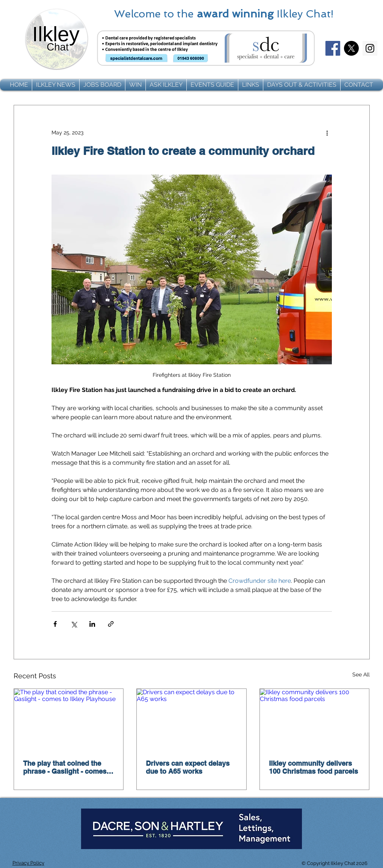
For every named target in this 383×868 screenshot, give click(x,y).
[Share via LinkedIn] (92, 624)
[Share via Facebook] (55, 624)
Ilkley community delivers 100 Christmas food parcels (313, 767)
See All (361, 674)
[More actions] (327, 133)
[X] (351, 48)
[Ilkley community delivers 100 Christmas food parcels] (315, 720)
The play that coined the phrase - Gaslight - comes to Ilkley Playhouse (65, 767)
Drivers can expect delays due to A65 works (188, 767)
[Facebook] (333, 48)
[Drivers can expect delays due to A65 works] (191, 720)
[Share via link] (111, 624)
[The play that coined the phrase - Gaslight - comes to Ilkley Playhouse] (69, 720)
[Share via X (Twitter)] (74, 624)
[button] (56, 85)
